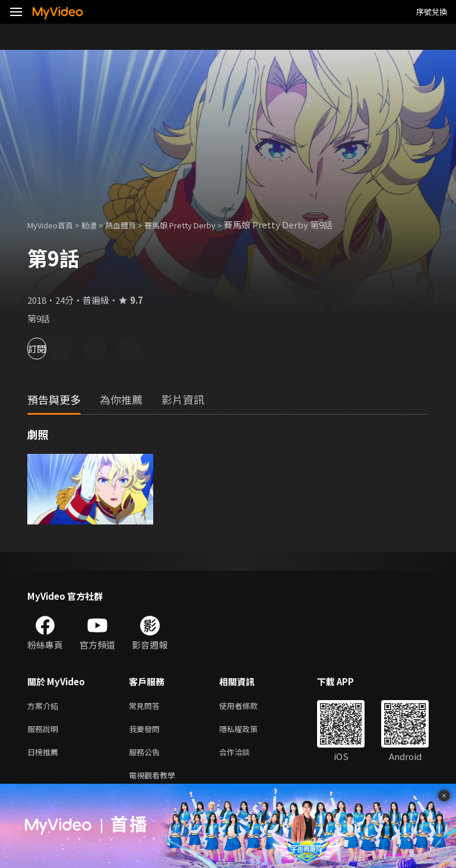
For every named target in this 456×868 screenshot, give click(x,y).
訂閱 (51, 349)
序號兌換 (432, 12)
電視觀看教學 (156, 781)
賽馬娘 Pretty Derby (202, 225)
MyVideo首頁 (54, 225)
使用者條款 (248, 706)
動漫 (99, 225)
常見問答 (147, 706)
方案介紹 (45, 706)
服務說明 (45, 731)
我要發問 (147, 731)
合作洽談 (244, 756)
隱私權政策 (248, 731)
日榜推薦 (45, 756)
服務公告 (147, 756)
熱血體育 (134, 225)
